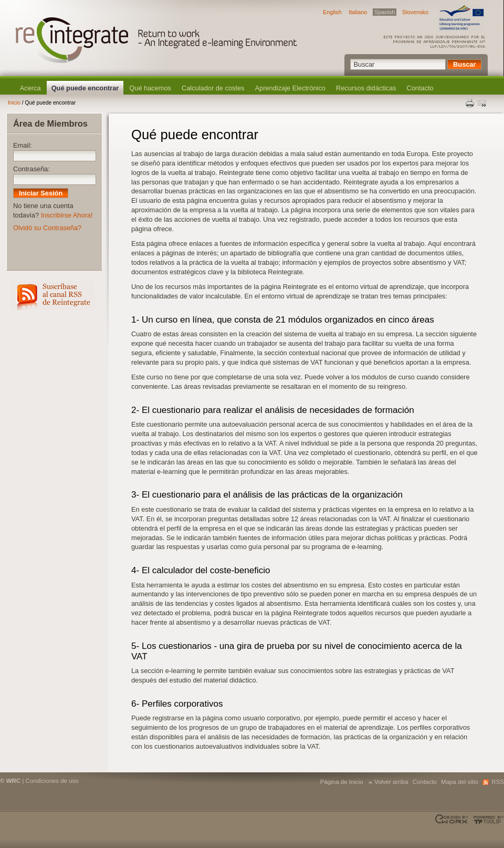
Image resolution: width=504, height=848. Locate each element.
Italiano (358, 12)
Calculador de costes (213, 88)
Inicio (14, 103)
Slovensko (415, 12)
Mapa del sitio (460, 782)
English (332, 12)
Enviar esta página (483, 103)
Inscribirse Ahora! (67, 215)
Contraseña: (31, 169)
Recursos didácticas (366, 88)
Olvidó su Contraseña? (47, 228)
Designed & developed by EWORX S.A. (453, 820)
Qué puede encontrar (85, 88)
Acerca (30, 88)
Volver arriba (391, 782)
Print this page (470, 103)
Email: (23, 145)
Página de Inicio (342, 782)
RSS (52, 296)
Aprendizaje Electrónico (290, 88)
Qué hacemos (150, 88)
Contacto (420, 88)
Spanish (385, 12)
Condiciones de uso (52, 781)
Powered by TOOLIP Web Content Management (487, 820)
